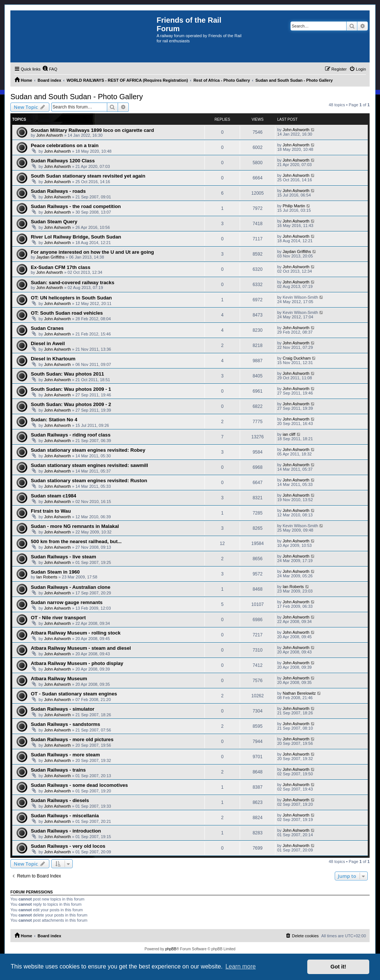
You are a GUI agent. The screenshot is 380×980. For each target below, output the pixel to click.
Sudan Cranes (47, 328)
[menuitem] (50, 69)
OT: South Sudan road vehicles (67, 313)
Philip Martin (294, 206)
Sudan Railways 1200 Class (63, 161)
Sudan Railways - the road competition (76, 206)
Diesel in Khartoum (53, 359)
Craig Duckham (297, 358)
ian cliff (289, 434)
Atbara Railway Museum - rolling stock (76, 633)
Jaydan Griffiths (50, 257)
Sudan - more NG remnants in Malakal (75, 526)
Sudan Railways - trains (58, 770)
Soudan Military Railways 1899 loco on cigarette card (92, 130)
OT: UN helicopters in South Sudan (71, 298)
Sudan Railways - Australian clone (71, 587)
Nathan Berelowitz (299, 693)
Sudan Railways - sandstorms (65, 724)
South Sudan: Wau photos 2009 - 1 (71, 389)
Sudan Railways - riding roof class (71, 435)
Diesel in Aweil (48, 343)
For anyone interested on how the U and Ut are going (92, 252)
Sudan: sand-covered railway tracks (73, 283)
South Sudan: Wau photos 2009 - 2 (71, 404)
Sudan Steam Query (54, 222)
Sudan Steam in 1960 (55, 572)
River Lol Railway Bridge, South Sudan (76, 237)
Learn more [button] (240, 966)
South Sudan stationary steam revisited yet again (88, 176)
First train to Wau (51, 511)
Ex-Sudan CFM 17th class (61, 267)
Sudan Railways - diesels (60, 800)
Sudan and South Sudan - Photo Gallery (77, 97)
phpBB (171, 949)
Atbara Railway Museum (59, 679)
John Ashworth (50, 135)
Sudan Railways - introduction (66, 831)
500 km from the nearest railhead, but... (76, 541)
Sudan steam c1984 (53, 496)
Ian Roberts (47, 577)
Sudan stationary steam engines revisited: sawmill (89, 465)
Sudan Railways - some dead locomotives (79, 785)
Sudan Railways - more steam (65, 755)
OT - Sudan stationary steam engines (74, 694)
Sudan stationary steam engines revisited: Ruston (89, 481)
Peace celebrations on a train (65, 145)
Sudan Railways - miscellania (65, 816)
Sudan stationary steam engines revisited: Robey (88, 450)
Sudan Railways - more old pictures (72, 739)
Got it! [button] (338, 967)
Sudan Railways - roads (58, 191)
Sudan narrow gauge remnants (67, 602)
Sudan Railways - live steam (63, 557)
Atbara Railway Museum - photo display (77, 663)
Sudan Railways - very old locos (68, 846)
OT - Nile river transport (58, 618)
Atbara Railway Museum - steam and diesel (81, 648)
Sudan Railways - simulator (63, 709)
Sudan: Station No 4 (54, 420)
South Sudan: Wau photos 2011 (67, 374)
